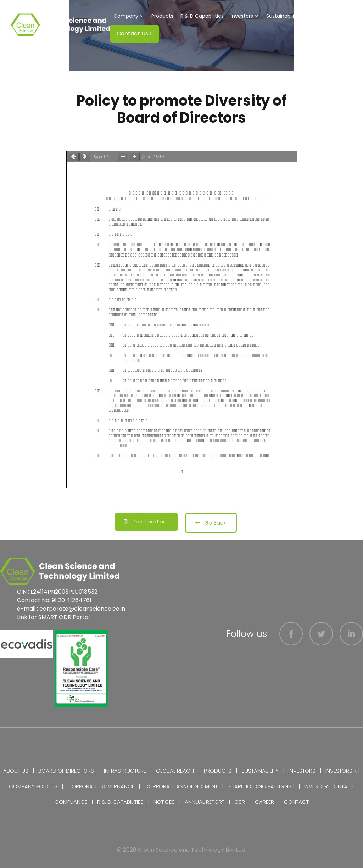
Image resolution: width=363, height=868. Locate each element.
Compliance (71, 802)
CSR (317, 16)
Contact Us (135, 33)
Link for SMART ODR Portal (53, 617)
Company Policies (33, 786)
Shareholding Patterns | (261, 786)
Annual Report (205, 802)
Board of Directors (66, 771)
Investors (247, 16)
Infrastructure (125, 771)
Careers (338, 16)
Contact (296, 802)
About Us (16, 771)
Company (131, 16)
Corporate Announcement (181, 786)
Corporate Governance (101, 786)
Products (162, 16)
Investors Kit (343, 771)
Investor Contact (329, 786)
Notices (164, 802)
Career (264, 802)
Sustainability (287, 16)
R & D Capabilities (202, 16)
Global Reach (175, 771)
